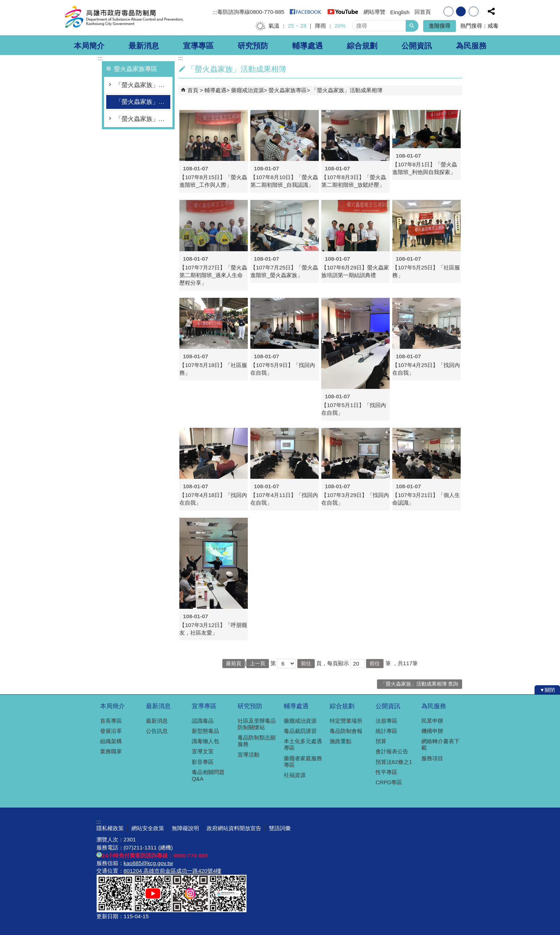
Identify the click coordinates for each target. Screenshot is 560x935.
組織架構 (111, 741)
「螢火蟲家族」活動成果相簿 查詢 (420, 684)
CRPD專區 (389, 782)
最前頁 (234, 664)
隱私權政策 (110, 828)
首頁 (193, 90)
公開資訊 (417, 46)
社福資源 (295, 775)
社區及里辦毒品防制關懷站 (257, 724)
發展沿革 (111, 731)
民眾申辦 (432, 721)
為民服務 (471, 46)
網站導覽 (374, 12)
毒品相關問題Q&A (208, 775)
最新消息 (144, 46)
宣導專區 (198, 46)
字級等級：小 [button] (448, 11)
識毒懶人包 (205, 741)
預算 (381, 741)
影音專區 (203, 762)
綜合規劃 (362, 46)
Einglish (400, 12)
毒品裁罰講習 (300, 731)
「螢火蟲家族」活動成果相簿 (143, 102)
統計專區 (386, 731)
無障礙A (438, 899)
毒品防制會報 (346, 731)
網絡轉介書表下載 (440, 744)
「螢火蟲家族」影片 (143, 119)
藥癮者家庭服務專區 (303, 762)
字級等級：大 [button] (474, 11)
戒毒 (493, 26)
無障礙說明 (185, 828)
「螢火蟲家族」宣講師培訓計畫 (143, 85)
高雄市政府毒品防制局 (123, 18)
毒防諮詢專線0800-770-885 (251, 12)
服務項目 (432, 758)
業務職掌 (111, 751)
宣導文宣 (203, 751)
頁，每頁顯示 (333, 663)
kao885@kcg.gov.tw (148, 863)
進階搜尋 (440, 26)
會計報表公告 (392, 751)
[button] (412, 26)
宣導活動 (249, 755)
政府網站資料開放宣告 (234, 828)
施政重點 (341, 741)
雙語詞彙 (280, 828)
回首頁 (423, 12)
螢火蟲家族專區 (288, 90)
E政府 (402, 899)
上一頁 (258, 664)
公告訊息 (157, 731)
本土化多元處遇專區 (303, 744)
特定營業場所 (346, 721)
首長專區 (111, 721)
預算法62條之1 (394, 762)
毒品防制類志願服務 (257, 741)
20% (340, 26)
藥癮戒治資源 (247, 90)
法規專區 (386, 721)
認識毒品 (203, 721)
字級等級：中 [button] (461, 11)
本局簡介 (89, 46)
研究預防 (253, 46)
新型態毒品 (205, 731)
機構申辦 (432, 731)
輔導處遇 (307, 46)
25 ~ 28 (297, 26)
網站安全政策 (148, 828)
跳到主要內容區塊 (4, 4)
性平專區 (386, 772)
